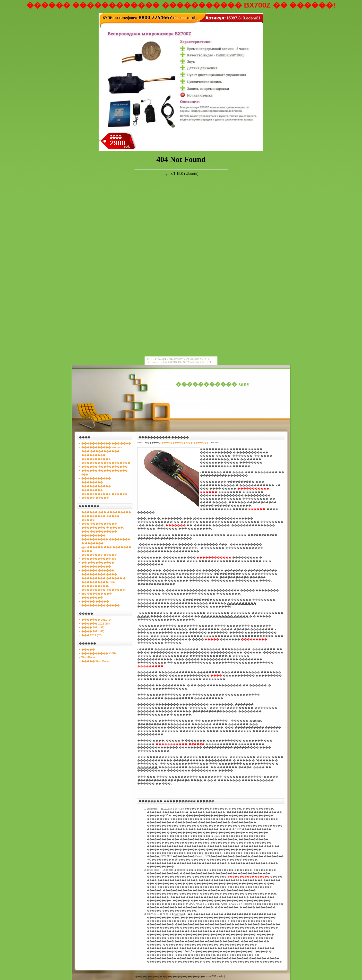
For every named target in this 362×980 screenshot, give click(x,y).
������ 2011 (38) (95, 624)
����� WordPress (95, 661)
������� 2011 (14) (97, 620)
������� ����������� (106, 463)
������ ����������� (104, 467)
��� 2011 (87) (91, 635)
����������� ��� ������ (184, 443)
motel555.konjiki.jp (216, 976)
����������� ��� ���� (106, 443)
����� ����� (95, 498)
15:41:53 (179, 809)
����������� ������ (104, 494)
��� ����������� (100, 451)
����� (88, 650)
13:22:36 (178, 914)
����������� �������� (202, 613)
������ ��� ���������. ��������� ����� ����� (107, 516)
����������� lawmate (102, 447)
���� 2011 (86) (93, 631)
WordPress (88, 657)
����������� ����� (225, 616)
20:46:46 (181, 870)
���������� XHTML (100, 653)
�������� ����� (99, 555)
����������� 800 (99, 559)
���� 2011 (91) (93, 627)
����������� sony (213, 384)
